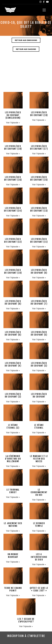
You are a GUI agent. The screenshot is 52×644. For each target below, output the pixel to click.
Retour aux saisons (26, 49)
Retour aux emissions (26, 40)
